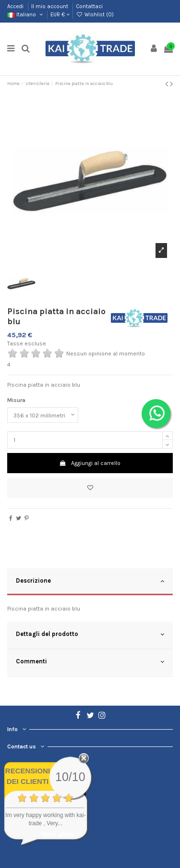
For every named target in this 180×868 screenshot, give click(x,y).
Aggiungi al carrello (90, 463)
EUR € (60, 15)
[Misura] (43, 415)
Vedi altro (58, 834)
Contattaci (89, 6)
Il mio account (50, 6)
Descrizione (90, 581)
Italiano (26, 15)
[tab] (90, 582)
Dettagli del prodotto (90, 635)
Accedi (16, 6)
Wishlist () (95, 15)
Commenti (90, 662)
